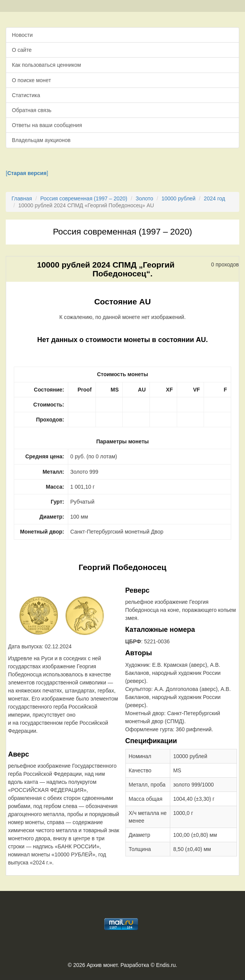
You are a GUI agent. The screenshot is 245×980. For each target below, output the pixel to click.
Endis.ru (166, 965)
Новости (22, 35)
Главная (22, 198)
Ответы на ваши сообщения (47, 125)
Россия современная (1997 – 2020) (84, 198)
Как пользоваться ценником (46, 65)
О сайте (22, 50)
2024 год (215, 198)
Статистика (26, 95)
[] (27, 173)
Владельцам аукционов (41, 140)
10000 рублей (178, 198)
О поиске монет (31, 80)
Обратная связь (32, 110)
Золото (145, 198)
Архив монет (102, 965)
